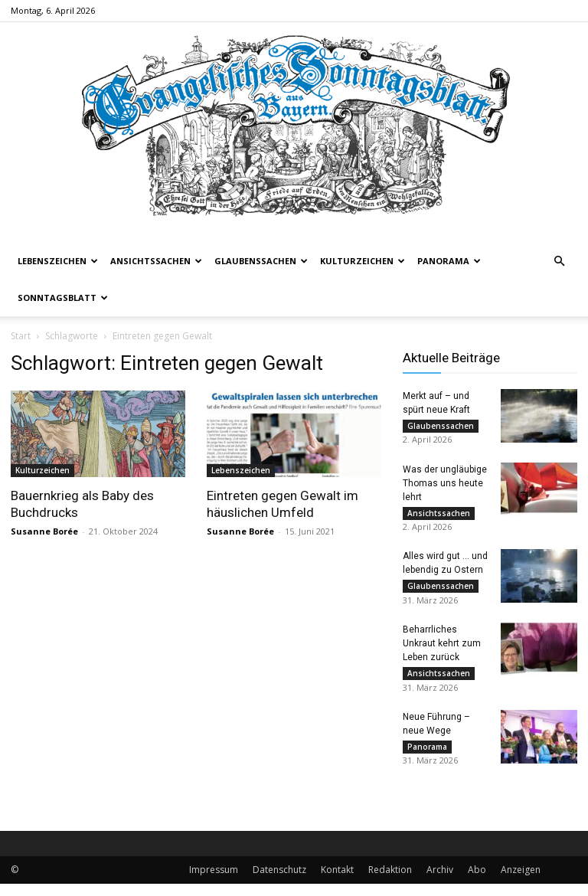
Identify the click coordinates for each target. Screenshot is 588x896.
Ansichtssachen (156, 261)
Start (21, 336)
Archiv (440, 882)
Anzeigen (521, 882)
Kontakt (337, 882)
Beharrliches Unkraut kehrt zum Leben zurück (442, 651)
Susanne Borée (44, 531)
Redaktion (390, 882)
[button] (559, 262)
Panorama (449, 261)
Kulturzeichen (363, 261)
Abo (477, 882)
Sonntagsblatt (63, 298)
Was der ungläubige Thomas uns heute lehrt (445, 486)
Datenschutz (279, 882)
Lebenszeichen (58, 261)
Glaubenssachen (261, 261)
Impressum (214, 882)
